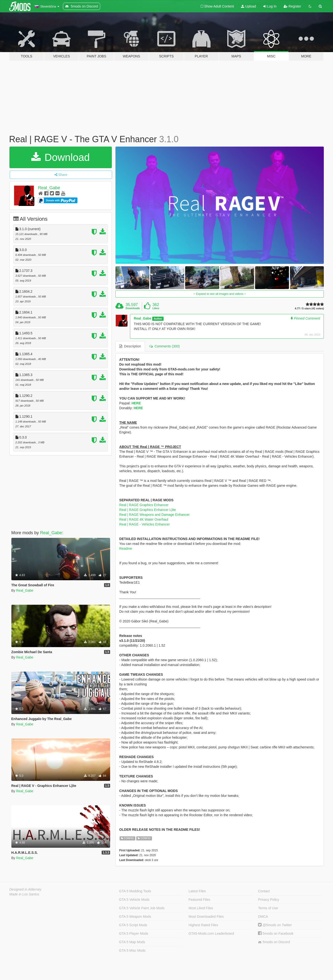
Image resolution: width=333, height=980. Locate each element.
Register (292, 6)
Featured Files (199, 900)
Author (158, 319)
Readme (126, 549)
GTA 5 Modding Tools (135, 891)
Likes (156, 308)
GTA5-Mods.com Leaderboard (211, 933)
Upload (248, 6)
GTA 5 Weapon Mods (135, 917)
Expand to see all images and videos (220, 294)
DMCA (263, 917)
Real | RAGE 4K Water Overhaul (144, 519)
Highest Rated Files (203, 925)
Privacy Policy (269, 900)
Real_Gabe (49, 188)
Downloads (133, 308)
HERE (136, 403)
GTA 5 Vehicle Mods (134, 900)
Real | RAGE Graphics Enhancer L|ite (148, 510)
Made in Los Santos (24, 894)
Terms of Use (268, 908)
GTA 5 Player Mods (134, 933)
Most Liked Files (201, 908)
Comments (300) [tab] (165, 346)
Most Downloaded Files (206, 917)
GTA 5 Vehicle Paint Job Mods (142, 908)
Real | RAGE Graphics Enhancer (144, 505)
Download (60, 157)
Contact (264, 891)
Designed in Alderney (26, 889)
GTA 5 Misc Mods (132, 950)
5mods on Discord (274, 942)
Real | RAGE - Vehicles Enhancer (144, 524)
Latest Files (197, 891)
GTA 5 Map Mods (132, 942)
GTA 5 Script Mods (133, 925)
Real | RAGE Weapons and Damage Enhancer (155, 515)
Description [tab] (130, 346)
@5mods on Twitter (275, 925)
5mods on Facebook (276, 933)
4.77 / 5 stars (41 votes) (309, 309)
